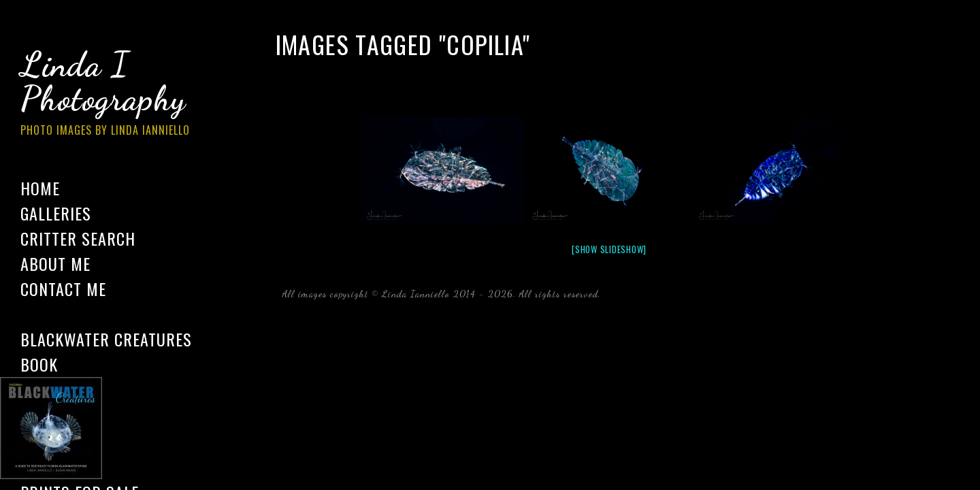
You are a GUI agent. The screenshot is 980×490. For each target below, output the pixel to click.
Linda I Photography (116, 95)
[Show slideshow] (609, 249)
